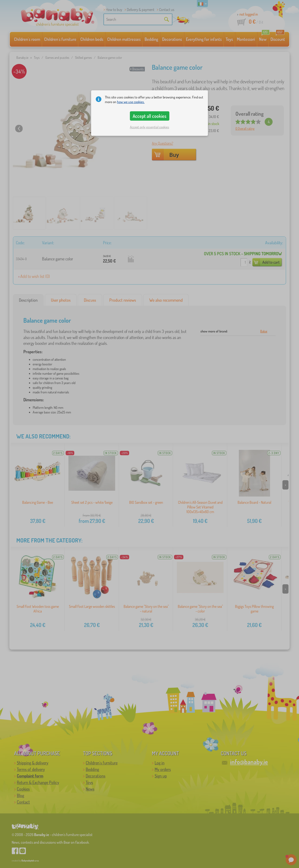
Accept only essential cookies (149, 127)
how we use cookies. (131, 102)
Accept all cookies (149, 116)
